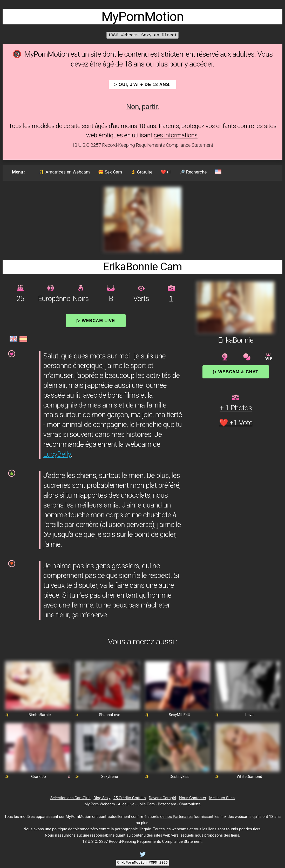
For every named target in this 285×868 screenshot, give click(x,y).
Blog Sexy (102, 798)
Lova (249, 715)
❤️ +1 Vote (236, 423)
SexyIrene (110, 777)
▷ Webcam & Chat (236, 372)
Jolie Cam (146, 804)
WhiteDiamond (249, 777)
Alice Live (126, 804)
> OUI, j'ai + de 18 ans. (142, 85)
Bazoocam (167, 804)
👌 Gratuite (141, 172)
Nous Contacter (193, 798)
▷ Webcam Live (96, 321)
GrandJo (39, 777)
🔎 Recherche (193, 172)
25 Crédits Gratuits (130, 798)
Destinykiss (179, 777)
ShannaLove (110, 715)
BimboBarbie (40, 715)
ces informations (176, 135)
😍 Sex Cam (110, 172)
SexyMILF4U (179, 715)
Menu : (19, 172)
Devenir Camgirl (162, 798)
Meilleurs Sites (222, 798)
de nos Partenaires (176, 817)
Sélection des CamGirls (70, 798)
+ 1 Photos (236, 408)
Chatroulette (190, 804)
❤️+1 (166, 172)
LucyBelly (57, 454)
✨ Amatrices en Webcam (64, 172)
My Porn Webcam (100, 804)
